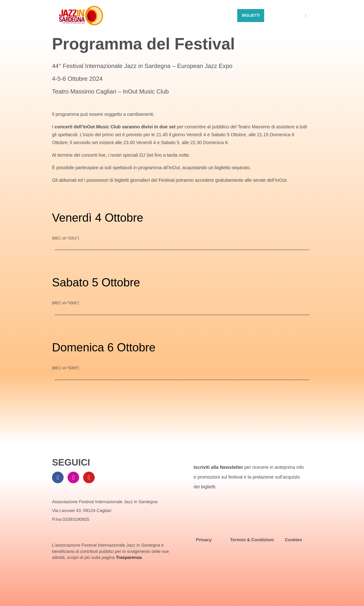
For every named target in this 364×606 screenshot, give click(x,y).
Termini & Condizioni (252, 540)
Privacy (204, 540)
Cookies (293, 540)
